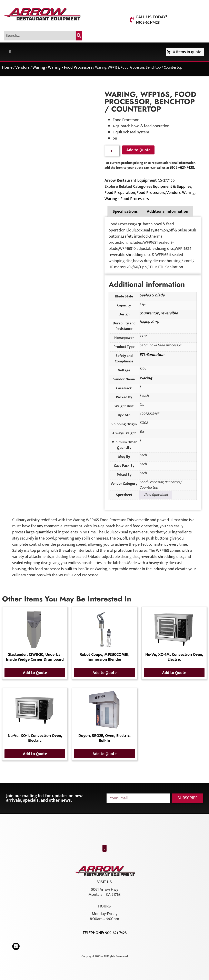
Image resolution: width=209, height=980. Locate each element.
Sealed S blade (152, 295)
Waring (39, 67)
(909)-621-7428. (182, 168)
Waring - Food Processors (70, 67)
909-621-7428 (116, 933)
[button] (10, 52)
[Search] (79, 36)
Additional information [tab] (167, 211)
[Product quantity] (112, 151)
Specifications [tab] (125, 211)
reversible (169, 313)
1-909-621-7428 (148, 22)
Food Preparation (120, 193)
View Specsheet (156, 495)
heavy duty (149, 322)
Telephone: (94, 933)
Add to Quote (138, 150)
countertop (149, 313)
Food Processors (151, 193)
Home (7, 67)
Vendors (22, 67)
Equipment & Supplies (172, 187)
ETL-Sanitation (152, 355)
